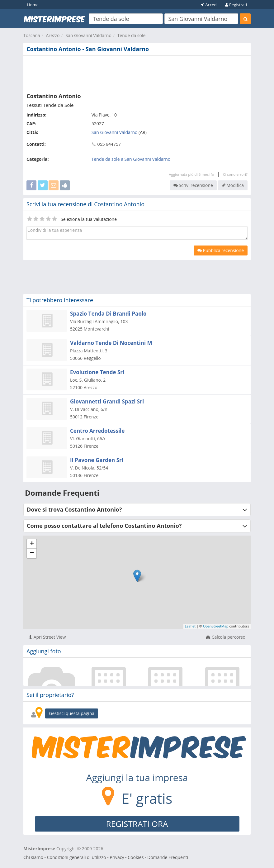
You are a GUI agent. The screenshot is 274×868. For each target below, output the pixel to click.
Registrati (236, 5)
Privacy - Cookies (127, 857)
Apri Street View (47, 637)
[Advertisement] (137, 73)
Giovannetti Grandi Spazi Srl (107, 401)
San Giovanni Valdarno (88, 35)
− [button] (32, 553)
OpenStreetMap (216, 626)
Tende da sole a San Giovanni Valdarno (131, 159)
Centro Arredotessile (97, 431)
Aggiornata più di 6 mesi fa (191, 174)
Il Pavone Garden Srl (97, 460)
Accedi (209, 5)
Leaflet (190, 626)
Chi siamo (33, 857)
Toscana (32, 35)
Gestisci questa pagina (72, 713)
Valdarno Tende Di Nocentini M (111, 343)
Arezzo (53, 35)
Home (33, 5)
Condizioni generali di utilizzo (77, 857)
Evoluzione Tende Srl (97, 372)
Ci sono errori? (235, 174)
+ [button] (32, 544)
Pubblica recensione (221, 250)
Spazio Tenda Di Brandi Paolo (108, 314)
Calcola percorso (226, 637)
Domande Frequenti (168, 857)
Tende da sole (132, 35)
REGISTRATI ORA (137, 824)
